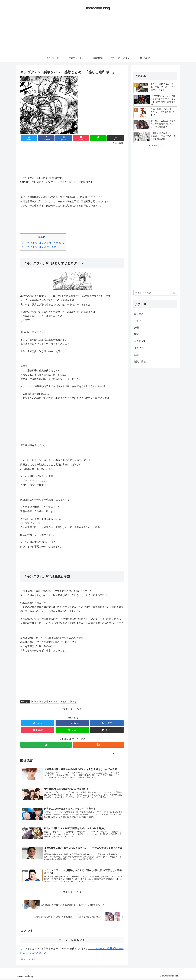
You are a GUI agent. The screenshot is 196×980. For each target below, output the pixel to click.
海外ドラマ (140, 341)
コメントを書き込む (72, 941)
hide (46, 237)
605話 (36, 702)
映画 (136, 334)
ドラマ (137, 321)
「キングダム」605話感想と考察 (39, 247)
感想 (75, 702)
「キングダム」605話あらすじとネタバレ (43, 243)
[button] (175, 293)
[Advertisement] (98, 35)
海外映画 (139, 348)
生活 (136, 355)
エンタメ (26, 702)
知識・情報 (140, 362)
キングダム (55, 702)
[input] (155, 293)
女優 (136, 328)
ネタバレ (66, 702)
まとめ (44, 702)
